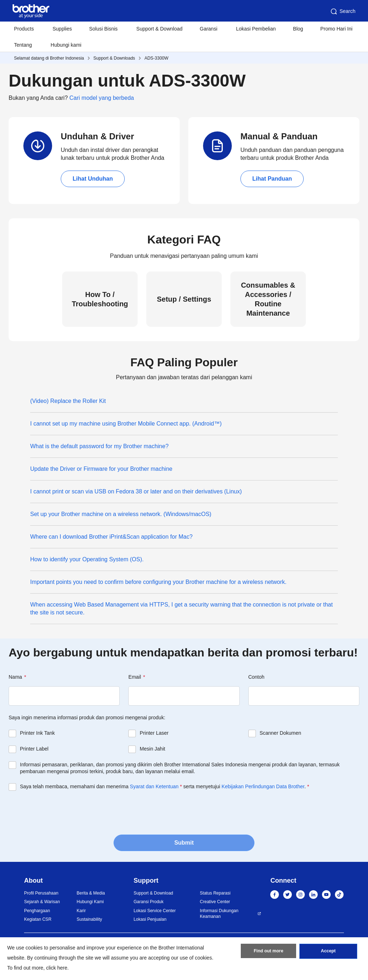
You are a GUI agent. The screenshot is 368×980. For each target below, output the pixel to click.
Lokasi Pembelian (256, 29)
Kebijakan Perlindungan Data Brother (263, 786)
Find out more (268, 952)
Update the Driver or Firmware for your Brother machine (101, 469)
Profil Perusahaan (41, 893)
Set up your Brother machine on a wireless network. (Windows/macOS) (121, 514)
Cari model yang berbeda (102, 98)
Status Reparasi (215, 893)
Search (342, 11)
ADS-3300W (157, 58)
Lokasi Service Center (155, 911)
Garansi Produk (149, 902)
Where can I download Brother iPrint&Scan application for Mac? (111, 537)
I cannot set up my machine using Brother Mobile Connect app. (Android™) (126, 424)
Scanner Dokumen (280, 733)
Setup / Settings (184, 299)
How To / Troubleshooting (100, 299)
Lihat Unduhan (93, 179)
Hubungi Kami (90, 902)
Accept (328, 952)
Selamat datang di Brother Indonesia (49, 58)
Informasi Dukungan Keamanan (219, 914)
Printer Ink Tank (38, 733)
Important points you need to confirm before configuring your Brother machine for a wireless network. (158, 582)
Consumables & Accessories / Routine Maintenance (268, 299)
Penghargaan (37, 911)
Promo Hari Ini (336, 29)
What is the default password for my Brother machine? (99, 446)
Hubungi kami (66, 45)
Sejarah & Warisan (42, 902)
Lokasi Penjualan (150, 919)
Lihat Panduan (272, 179)
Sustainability (89, 919)
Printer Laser (154, 733)
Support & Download (159, 29)
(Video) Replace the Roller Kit (68, 401)
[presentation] (63, 812)
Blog (298, 29)
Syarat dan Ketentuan (154, 786)
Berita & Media (91, 893)
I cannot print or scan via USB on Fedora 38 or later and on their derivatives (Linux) (136, 491)
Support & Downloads (114, 58)
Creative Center (215, 902)
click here (57, 968)
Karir (81, 911)
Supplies (62, 29)
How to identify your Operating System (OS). (87, 559)
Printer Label (34, 749)
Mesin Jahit (153, 749)
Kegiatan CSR (38, 919)
